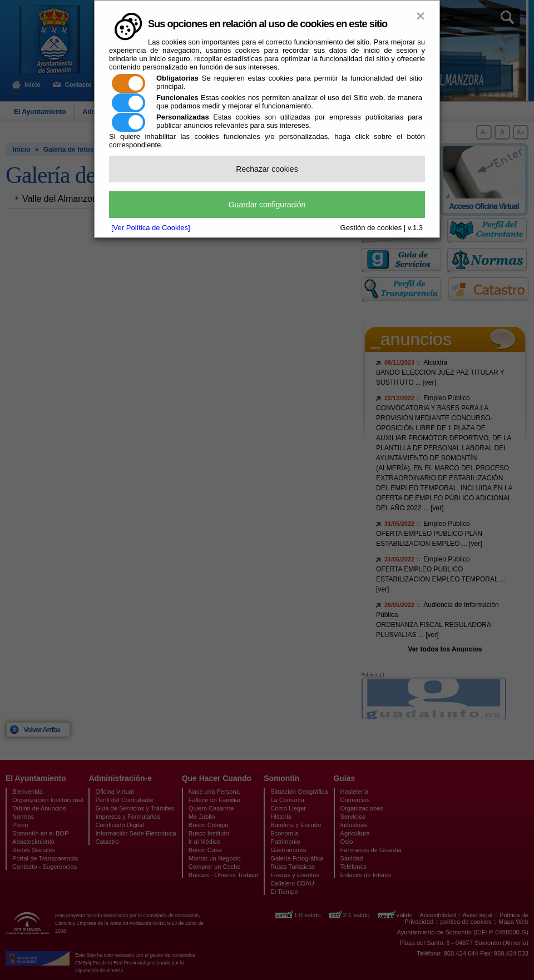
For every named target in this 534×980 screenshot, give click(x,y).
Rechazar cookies (267, 169)
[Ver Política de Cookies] (151, 228)
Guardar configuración (267, 205)
